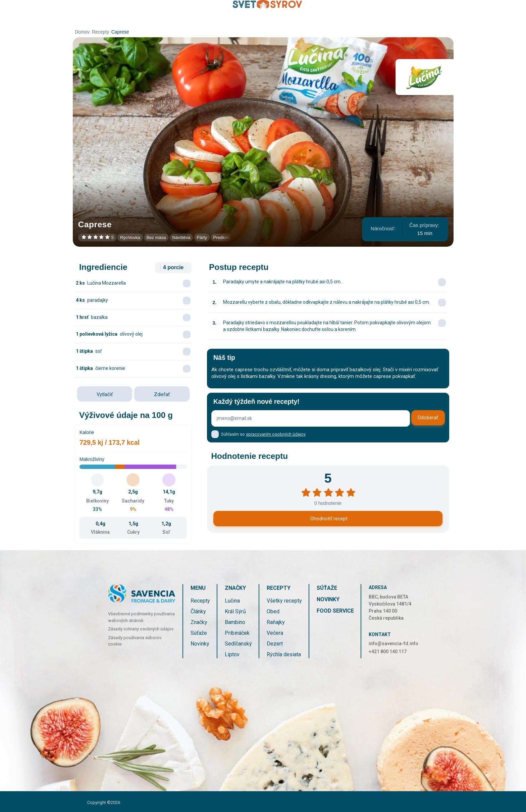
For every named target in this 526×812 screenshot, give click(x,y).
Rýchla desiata (284, 654)
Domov (82, 32)
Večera (275, 633)
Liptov (232, 654)
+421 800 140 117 (388, 652)
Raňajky (276, 622)
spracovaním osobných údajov (276, 434)
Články (198, 611)
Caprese (120, 32)
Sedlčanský (238, 644)
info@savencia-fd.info (393, 643)
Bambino (235, 622)
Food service (335, 611)
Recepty (100, 32)
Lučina (232, 601)
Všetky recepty (284, 601)
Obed (273, 611)
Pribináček (237, 633)
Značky (199, 622)
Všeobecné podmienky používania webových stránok (141, 617)
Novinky (200, 644)
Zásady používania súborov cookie (135, 641)
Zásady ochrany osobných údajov (141, 629)
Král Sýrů (235, 611)
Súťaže (199, 633)
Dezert (275, 644)
